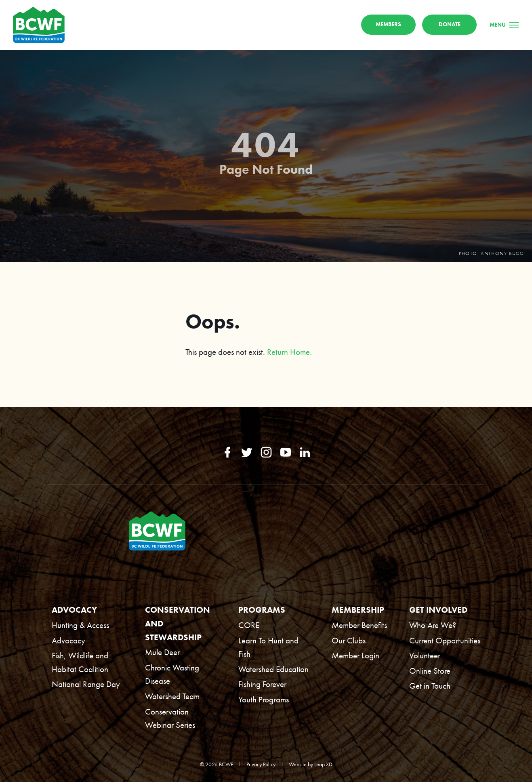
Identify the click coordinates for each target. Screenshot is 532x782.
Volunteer (425, 655)
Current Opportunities (445, 640)
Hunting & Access (80, 625)
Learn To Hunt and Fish (268, 647)
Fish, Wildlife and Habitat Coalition (80, 662)
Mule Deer (162, 652)
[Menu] (504, 25)
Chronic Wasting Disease (172, 674)
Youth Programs (264, 699)
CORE (249, 625)
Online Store (430, 671)
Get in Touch (430, 686)
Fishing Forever (262, 684)
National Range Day (86, 684)
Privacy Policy (261, 764)
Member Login (355, 655)
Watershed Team (172, 696)
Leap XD (323, 764)
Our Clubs (349, 640)
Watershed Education (273, 669)
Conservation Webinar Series (170, 718)
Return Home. (289, 352)
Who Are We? (433, 625)
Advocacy (68, 640)
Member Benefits (359, 625)
